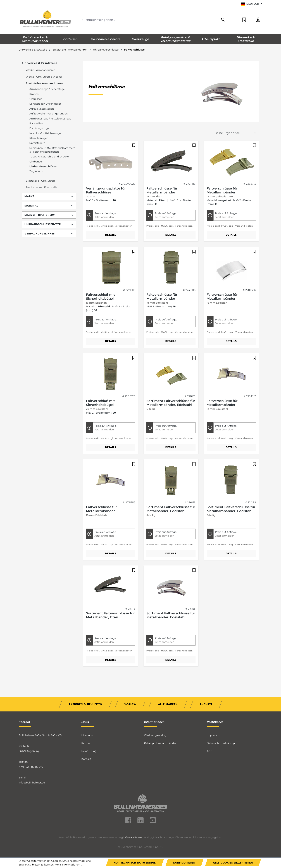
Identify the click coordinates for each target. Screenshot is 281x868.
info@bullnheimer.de (32, 783)
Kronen (34, 94)
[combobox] (149, 20)
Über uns (87, 735)
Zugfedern (36, 171)
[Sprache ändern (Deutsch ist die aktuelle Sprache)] (252, 4)
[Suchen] (223, 20)
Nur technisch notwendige (135, 863)
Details (111, 235)
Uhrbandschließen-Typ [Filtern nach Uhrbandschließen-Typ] (49, 224)
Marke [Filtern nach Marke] (49, 196)
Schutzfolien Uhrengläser (45, 104)
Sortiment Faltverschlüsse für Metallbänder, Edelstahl (171, 509)
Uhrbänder (36, 162)
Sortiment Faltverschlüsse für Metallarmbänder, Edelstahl (171, 403)
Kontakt (86, 759)
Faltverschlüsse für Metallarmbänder (162, 190)
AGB (210, 751)
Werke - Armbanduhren (41, 70)
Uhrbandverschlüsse (43, 166)
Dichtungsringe (39, 128)
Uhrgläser (36, 99)
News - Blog (89, 751)
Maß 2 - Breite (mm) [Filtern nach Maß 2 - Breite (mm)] (49, 215)
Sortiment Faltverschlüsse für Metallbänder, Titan (110, 615)
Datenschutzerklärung (221, 743)
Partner (86, 743)
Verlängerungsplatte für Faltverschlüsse (106, 190)
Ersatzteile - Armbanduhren (44, 83)
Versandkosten (134, 837)
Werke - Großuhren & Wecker (44, 77)
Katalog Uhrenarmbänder (160, 743)
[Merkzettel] (244, 20)
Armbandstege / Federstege (47, 89)
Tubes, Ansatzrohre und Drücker (50, 157)
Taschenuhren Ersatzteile (41, 187)
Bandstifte (36, 123)
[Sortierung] (235, 133)
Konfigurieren (184, 863)
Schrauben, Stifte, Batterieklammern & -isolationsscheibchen (52, 150)
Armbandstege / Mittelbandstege (50, 119)
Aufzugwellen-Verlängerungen (48, 114)
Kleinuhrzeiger (39, 138)
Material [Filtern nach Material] (49, 206)
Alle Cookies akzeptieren (233, 863)
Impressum (214, 735)
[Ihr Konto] (258, 20)
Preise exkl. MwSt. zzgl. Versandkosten (109, 226)
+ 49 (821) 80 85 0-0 (31, 767)
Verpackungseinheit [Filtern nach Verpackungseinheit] (49, 234)
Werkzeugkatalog (155, 735)
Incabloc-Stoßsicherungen (46, 133)
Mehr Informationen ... (69, 865)
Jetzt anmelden (104, 217)
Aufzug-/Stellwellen (42, 109)
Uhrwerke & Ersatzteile (40, 63)
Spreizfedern (37, 143)
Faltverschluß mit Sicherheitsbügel (100, 297)
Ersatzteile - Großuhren (40, 181)
